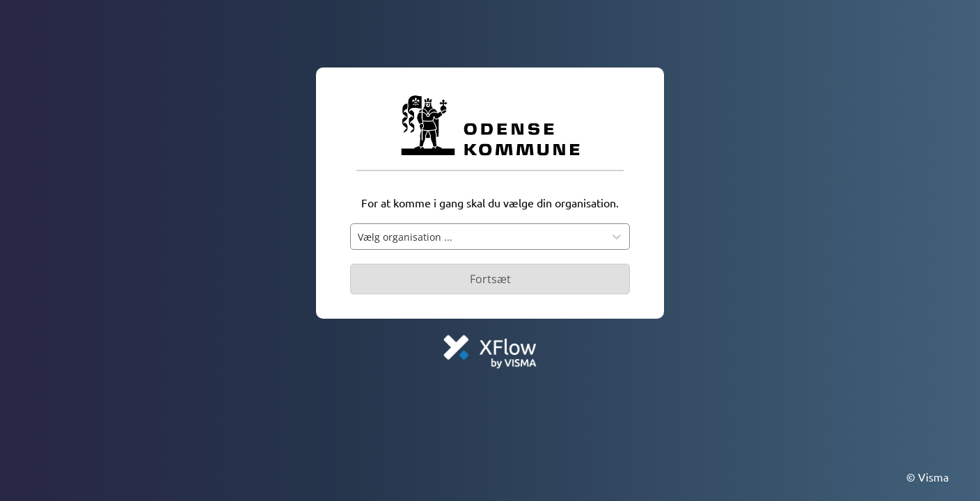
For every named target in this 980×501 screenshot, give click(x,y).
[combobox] (477, 237)
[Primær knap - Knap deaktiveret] (490, 279)
